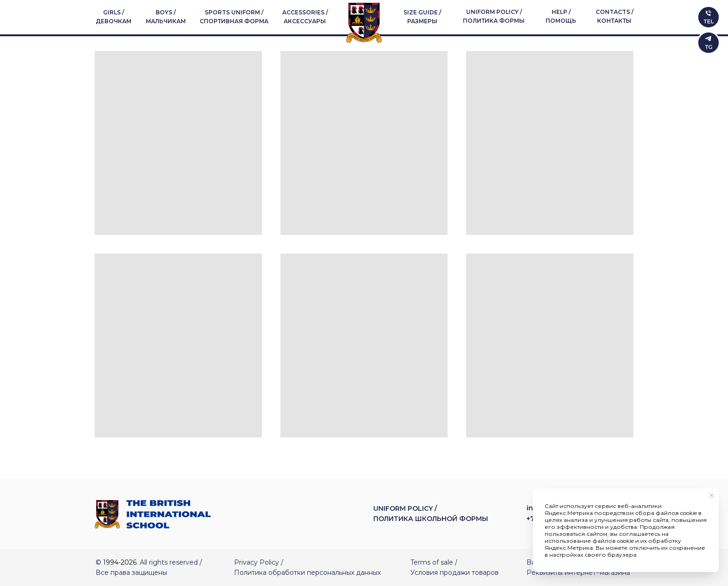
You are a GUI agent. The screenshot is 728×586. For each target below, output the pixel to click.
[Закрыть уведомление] (712, 495)
